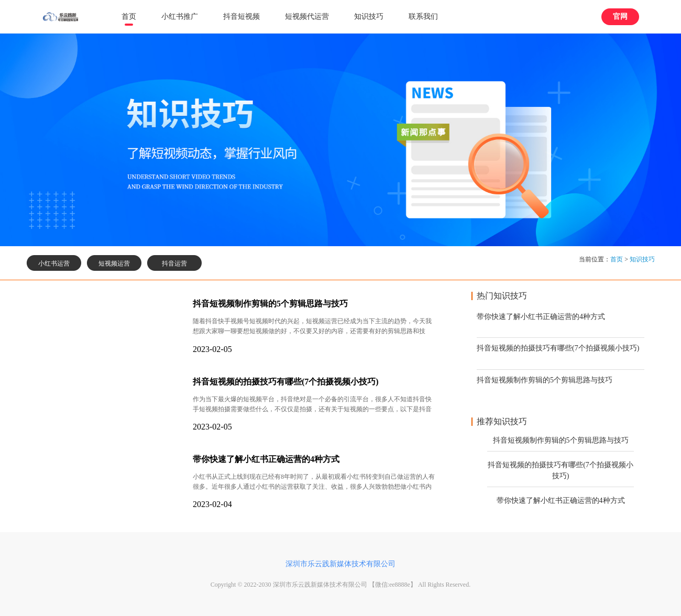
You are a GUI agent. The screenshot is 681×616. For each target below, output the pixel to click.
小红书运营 (54, 263)
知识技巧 (369, 16)
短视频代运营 (307, 16)
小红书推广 (180, 16)
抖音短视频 (241, 16)
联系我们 (423, 16)
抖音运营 (174, 263)
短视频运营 (114, 263)
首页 (129, 16)
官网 (620, 16)
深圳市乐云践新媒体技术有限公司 (340, 564)
